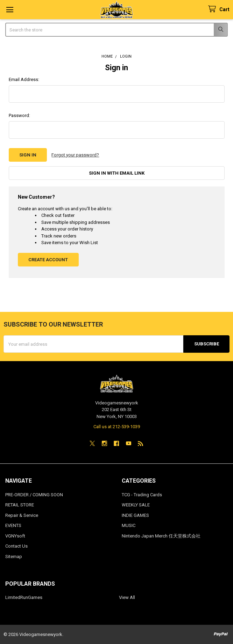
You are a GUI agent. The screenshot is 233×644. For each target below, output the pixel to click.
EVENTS (13, 525)
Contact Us (16, 546)
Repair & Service (22, 515)
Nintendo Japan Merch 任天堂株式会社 (161, 536)
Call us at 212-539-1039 (117, 427)
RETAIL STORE (20, 505)
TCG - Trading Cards (142, 495)
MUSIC (129, 525)
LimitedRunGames (24, 597)
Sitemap (14, 557)
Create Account (48, 260)
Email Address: (24, 79)
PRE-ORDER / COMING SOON (34, 495)
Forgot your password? (75, 155)
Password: (19, 115)
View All (127, 597)
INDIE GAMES (135, 515)
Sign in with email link (117, 173)
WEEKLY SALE (136, 505)
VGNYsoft (15, 536)
